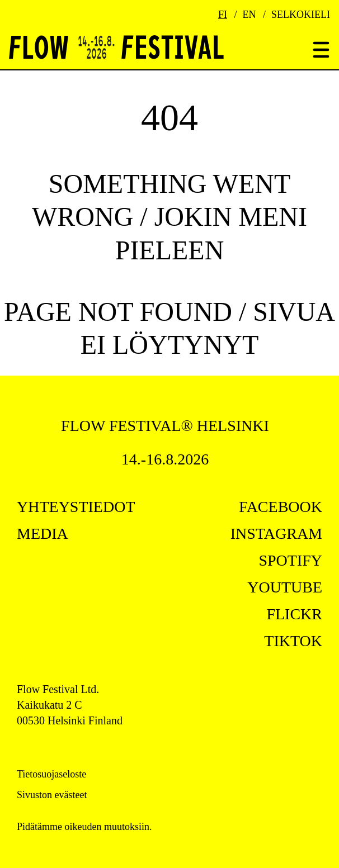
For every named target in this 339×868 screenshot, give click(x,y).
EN (249, 15)
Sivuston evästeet (52, 795)
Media (43, 533)
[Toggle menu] (321, 51)
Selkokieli (301, 15)
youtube (285, 587)
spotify (290, 560)
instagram (276, 533)
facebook (281, 507)
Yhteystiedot (76, 507)
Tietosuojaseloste (51, 774)
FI (223, 15)
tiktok (293, 641)
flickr (294, 614)
